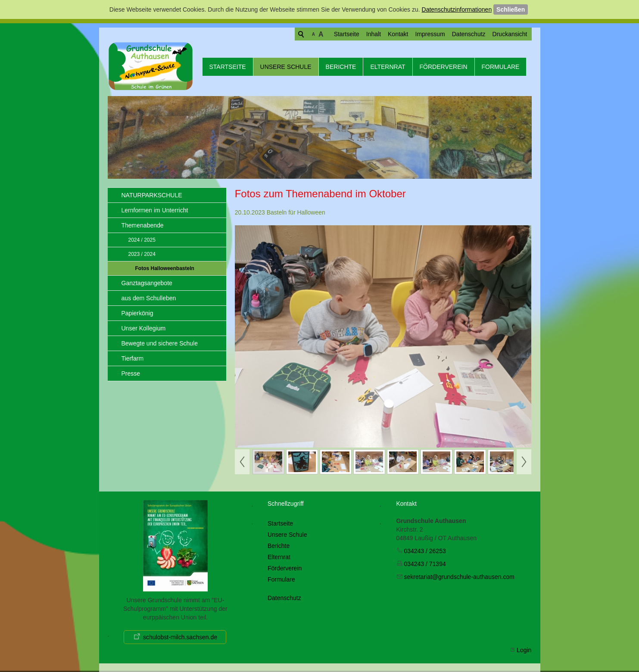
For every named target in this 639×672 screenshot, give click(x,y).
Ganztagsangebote (147, 283)
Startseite (313, 34)
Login (524, 650)
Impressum (397, 34)
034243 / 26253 (425, 551)
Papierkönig (137, 313)
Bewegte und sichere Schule (160, 343)
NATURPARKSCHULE (152, 195)
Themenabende (143, 225)
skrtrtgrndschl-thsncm (459, 577)
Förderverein (444, 67)
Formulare (501, 67)
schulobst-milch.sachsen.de (180, 637)
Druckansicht (477, 34)
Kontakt (365, 34)
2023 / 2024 (142, 254)
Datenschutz (436, 34)
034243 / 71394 (425, 564)
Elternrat (388, 67)
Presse (131, 373)
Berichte (341, 67)
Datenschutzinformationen (457, 9)
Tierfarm (133, 358)
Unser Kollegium (144, 328)
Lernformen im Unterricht (155, 210)
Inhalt (340, 34)
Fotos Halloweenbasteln (165, 268)
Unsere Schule (286, 67)
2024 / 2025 (142, 240)
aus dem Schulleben (149, 298)
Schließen (511, 9)
